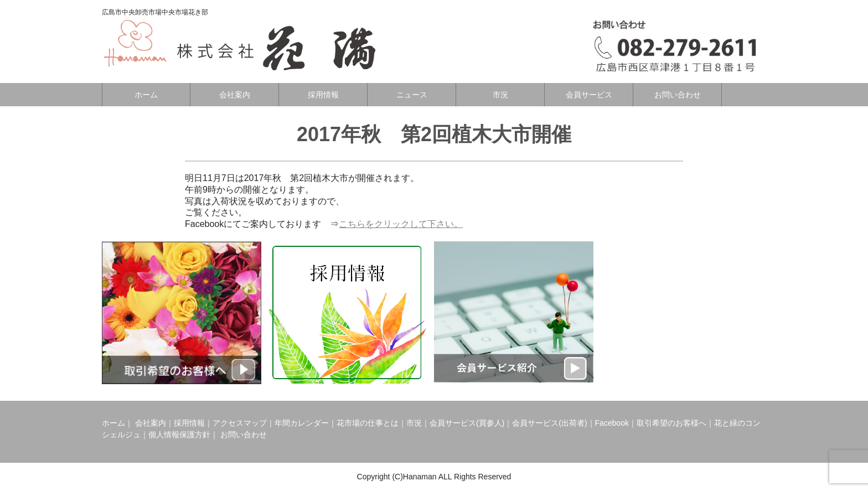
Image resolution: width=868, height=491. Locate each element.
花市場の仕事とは (368, 423)
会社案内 (235, 95)
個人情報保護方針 (179, 435)
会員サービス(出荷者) (549, 423)
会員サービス (589, 95)
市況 (500, 95)
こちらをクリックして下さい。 (401, 224)
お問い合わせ (678, 95)
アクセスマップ (240, 423)
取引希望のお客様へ (671, 423)
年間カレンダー (302, 423)
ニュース (412, 95)
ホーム (146, 95)
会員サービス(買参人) (467, 423)
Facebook (612, 423)
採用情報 (323, 95)
